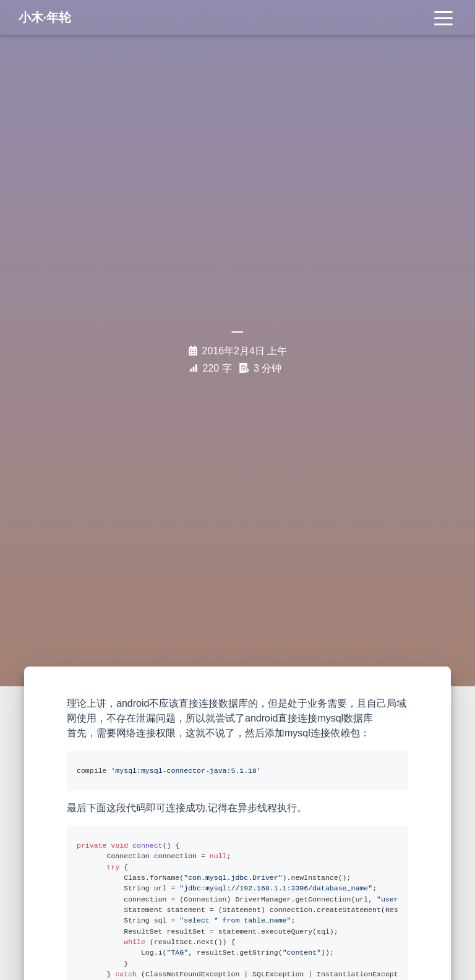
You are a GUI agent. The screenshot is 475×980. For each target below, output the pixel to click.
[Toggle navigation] (443, 20)
